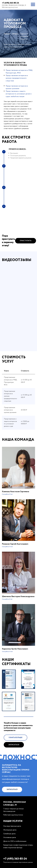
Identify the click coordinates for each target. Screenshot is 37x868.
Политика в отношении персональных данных (18, 862)
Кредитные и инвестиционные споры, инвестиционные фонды (18, 846)
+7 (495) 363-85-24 (11, 3)
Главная (7, 34)
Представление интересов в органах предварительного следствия (17, 78)
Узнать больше (15, 747)
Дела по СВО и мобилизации (15, 841)
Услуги (15, 34)
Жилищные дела (10, 830)
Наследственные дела (12, 826)
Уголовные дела (10, 837)
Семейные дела (9, 834)
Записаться (14, 754)
